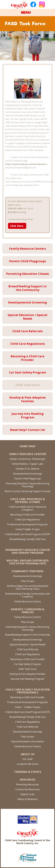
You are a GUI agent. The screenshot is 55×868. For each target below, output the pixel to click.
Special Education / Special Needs (28, 644)
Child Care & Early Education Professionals (27, 691)
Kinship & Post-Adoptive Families (27, 674)
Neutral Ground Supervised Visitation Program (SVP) (27, 562)
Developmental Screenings (27, 474)
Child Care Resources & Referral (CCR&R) (27, 500)
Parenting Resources (27, 784)
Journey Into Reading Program (28, 679)
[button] (27, 13)
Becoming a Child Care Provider (28, 659)
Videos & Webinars (27, 799)
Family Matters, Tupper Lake (28, 464)
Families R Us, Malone (27, 469)
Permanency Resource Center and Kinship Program (27, 551)
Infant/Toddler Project (28, 529)
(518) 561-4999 (15, 208)
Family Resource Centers (28, 454)
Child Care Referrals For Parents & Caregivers (28, 508)
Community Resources (28, 789)
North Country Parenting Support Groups (28, 491)
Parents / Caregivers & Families (27, 611)
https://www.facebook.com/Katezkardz (25, 164)
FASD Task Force (27, 669)
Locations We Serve (27, 764)
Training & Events (28, 772)
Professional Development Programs (27, 524)
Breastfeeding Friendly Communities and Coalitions (27, 595)
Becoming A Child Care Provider (27, 515)
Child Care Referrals (27, 649)
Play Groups (27, 581)
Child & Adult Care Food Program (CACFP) (28, 534)
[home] (20, 5)
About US (28, 754)
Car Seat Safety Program (27, 664)
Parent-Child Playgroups (28, 479)
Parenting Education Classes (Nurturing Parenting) (27, 485)
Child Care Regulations (28, 520)
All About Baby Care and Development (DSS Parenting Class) (28, 587)
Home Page (27, 446)
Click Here (17, 226)
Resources (28, 780)
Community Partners (27, 571)
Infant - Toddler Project (28, 707)
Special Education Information (27, 741)
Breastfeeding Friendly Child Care (28, 539)
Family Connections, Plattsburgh (27, 459)
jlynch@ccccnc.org (17, 212)
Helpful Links (27, 794)
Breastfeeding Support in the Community (28, 635)
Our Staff (28, 759)
